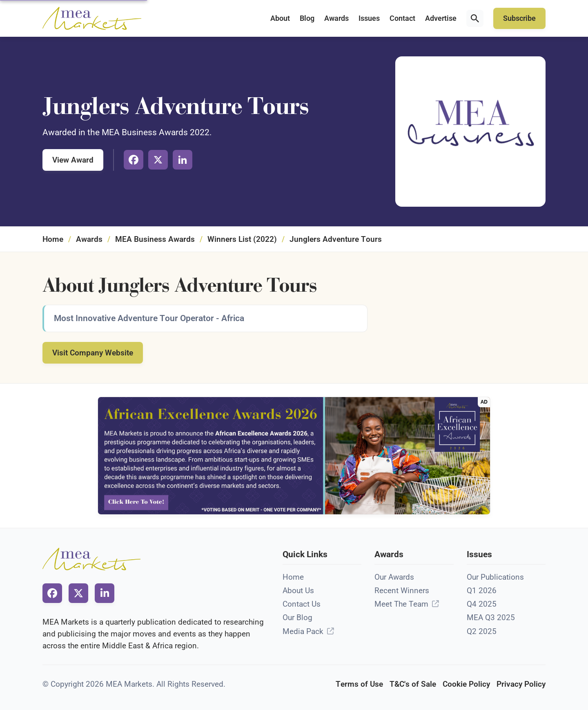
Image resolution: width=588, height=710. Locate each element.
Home (53, 239)
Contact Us (302, 604)
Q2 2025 (482, 631)
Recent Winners (402, 591)
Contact (402, 18)
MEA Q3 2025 (491, 617)
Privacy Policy (521, 684)
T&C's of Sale (413, 684)
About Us (298, 591)
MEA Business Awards (155, 239)
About (280, 18)
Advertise (441, 18)
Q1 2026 (482, 591)
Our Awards (394, 577)
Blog (307, 18)
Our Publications (495, 577)
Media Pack (303, 631)
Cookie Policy (466, 684)
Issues (369, 18)
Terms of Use (359, 684)
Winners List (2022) (242, 239)
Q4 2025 (482, 604)
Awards (336, 18)
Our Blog (297, 617)
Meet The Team (401, 604)
